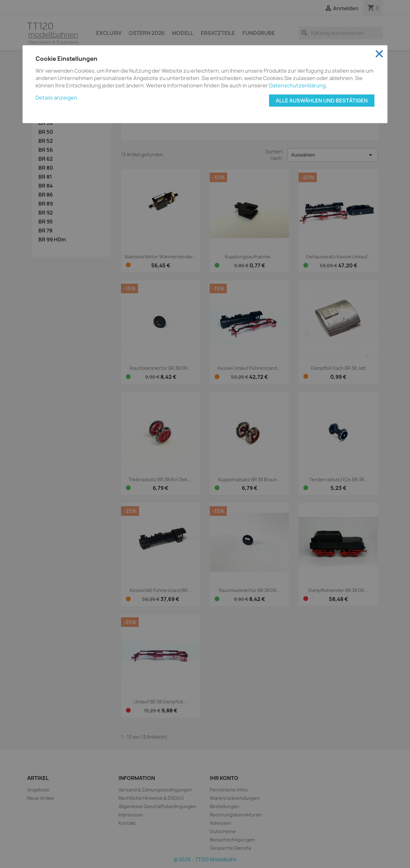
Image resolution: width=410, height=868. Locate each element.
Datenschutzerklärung (297, 85)
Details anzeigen (56, 98)
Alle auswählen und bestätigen (322, 101)
